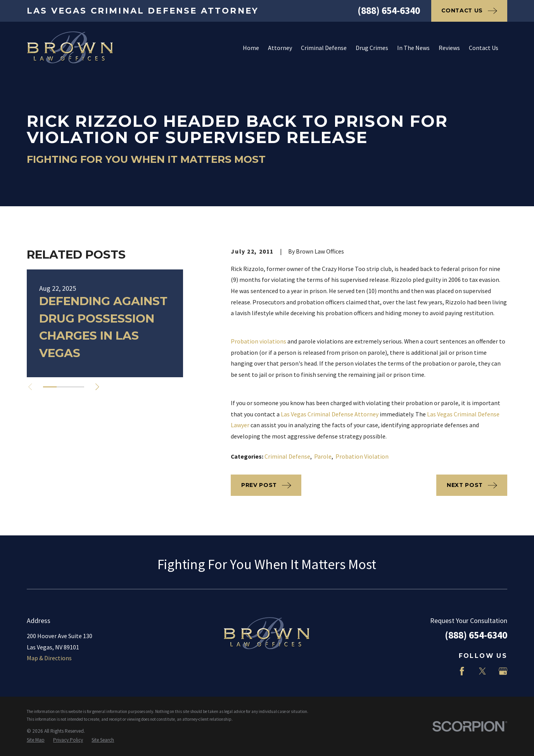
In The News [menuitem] (413, 48)
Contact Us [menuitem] (484, 48)
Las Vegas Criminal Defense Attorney (330, 414)
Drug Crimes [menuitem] (372, 48)
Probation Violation (362, 456)
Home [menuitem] (251, 48)
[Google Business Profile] (503, 671)
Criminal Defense (287, 456)
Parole (323, 456)
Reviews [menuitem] (449, 48)
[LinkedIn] (441, 671)
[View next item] (97, 387)
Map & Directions (49, 658)
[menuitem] (36, 740)
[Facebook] (462, 671)
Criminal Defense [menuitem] (324, 48)
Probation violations (258, 341)
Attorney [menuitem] (280, 48)
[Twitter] (482, 671)
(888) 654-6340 (389, 10)
